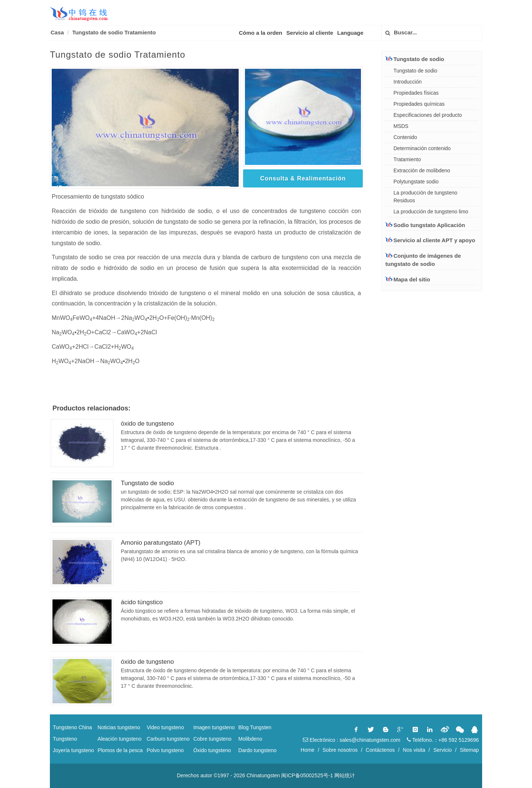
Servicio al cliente (310, 33)
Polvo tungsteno (165, 750)
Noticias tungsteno (119, 727)
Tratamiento (407, 159)
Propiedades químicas (419, 104)
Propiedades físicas (416, 93)
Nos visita (414, 750)
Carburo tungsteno (168, 739)
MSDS (401, 126)
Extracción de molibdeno (422, 170)
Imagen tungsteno (214, 727)
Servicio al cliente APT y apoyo (430, 240)
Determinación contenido (422, 148)
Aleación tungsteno (120, 739)
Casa (57, 32)
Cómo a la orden (261, 33)
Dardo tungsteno (258, 750)
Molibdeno (250, 739)
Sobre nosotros (340, 750)
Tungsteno (65, 739)
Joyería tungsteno (73, 750)
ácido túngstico (142, 602)
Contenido (405, 137)
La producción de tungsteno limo (431, 212)
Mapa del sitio (412, 279)
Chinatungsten (263, 775)
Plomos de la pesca (120, 750)
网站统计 (345, 775)
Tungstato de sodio (147, 483)
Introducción (407, 82)
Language (350, 33)
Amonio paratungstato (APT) (161, 543)
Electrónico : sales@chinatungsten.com (352, 740)
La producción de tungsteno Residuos (425, 197)
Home (308, 750)
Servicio (443, 750)
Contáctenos (380, 750)
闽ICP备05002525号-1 (307, 775)
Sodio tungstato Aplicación (425, 225)
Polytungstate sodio (416, 182)
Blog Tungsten (255, 727)
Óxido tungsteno (212, 750)
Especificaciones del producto (428, 115)
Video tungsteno (165, 727)
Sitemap (469, 750)
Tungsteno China (72, 727)
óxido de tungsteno (147, 424)
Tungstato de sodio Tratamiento (114, 32)
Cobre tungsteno (212, 739)
